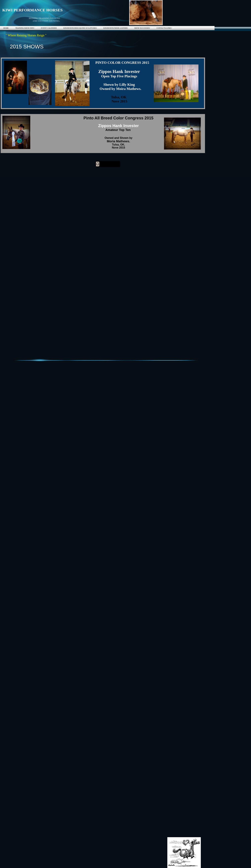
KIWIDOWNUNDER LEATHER (116, 28)
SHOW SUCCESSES (142, 28)
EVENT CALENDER (49, 28)
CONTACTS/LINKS (164, 28)
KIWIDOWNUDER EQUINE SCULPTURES (80, 28)
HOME (6, 28)
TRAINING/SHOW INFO (25, 28)
